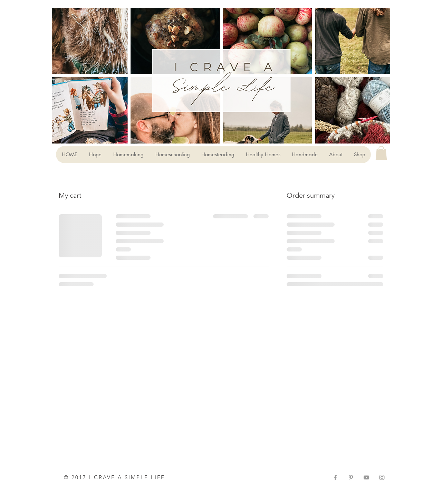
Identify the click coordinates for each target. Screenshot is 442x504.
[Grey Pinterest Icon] (351, 477)
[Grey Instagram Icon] (382, 477)
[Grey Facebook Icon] (335, 477)
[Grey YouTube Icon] (366, 477)
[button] (381, 153)
